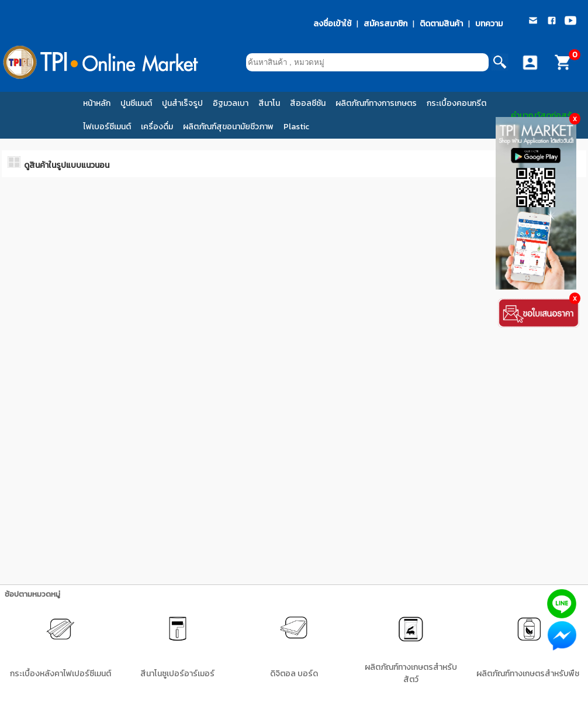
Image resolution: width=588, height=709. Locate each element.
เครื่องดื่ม (157, 127)
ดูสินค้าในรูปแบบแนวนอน (67, 165)
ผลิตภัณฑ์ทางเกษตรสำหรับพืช (528, 674)
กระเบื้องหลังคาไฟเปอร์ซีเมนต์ (60, 674)
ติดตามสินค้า (441, 24)
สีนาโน (269, 103)
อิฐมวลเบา (231, 103)
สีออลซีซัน (308, 103)
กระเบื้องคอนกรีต (456, 103)
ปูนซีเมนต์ (136, 103)
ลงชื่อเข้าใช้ (332, 24)
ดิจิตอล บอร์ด (294, 674)
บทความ (489, 24)
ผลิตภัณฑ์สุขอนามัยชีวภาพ (228, 127)
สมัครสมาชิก (385, 24)
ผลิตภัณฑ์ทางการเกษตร (376, 103)
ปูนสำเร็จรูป (182, 103)
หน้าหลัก (97, 103)
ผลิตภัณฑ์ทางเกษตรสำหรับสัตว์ (411, 673)
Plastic (296, 127)
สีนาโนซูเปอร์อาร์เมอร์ (177, 674)
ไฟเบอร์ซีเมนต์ (107, 127)
